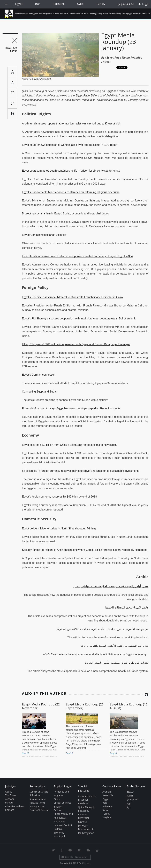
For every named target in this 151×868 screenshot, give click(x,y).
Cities (56, 14)
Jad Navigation (86, 833)
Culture (85, 14)
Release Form (37, 803)
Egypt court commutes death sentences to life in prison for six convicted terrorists (71, 171)
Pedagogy (127, 14)
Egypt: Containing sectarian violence (44, 235)
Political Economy (112, 14)
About (8, 792)
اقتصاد (130, 796)
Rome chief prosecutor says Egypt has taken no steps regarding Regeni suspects (71, 408)
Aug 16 (113, 753)
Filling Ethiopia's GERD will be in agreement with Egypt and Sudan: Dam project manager (76, 344)
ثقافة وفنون (132, 800)
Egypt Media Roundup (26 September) (85, 706)
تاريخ (129, 804)
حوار (129, 808)
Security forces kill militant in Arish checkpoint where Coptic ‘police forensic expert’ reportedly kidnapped (85, 550)
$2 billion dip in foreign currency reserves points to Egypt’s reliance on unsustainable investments (81, 471)
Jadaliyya (9, 13)
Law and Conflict (63, 825)
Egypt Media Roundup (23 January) (119, 42)
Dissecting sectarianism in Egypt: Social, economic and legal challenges (65, 214)
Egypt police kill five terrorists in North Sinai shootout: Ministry (59, 528)
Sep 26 (69, 753)
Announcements (87, 796)
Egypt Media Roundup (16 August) (129, 706)
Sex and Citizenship (70, 14)
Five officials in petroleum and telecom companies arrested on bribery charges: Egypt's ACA (77, 256)
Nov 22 (25, 753)
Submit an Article (39, 792)
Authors (9, 799)
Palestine (59, 4)
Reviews (137, 14)
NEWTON (146, 14)
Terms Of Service (39, 810)
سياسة (130, 792)
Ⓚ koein (86, 863)
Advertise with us (14, 806)
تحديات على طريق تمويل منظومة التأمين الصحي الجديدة (117, 663)
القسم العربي (126, 4)
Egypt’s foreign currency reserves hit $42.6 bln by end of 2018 (59, 497)
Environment (21, 14)
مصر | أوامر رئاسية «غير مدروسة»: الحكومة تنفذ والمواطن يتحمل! (111, 586)
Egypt (19, 4)
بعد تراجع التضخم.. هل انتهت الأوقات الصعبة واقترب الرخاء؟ (115, 646)
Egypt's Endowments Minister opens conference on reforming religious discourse (71, 192)
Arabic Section (136, 786)
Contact (9, 810)
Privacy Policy (37, 806)
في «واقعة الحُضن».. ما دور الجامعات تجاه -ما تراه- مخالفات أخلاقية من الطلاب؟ (103, 629)
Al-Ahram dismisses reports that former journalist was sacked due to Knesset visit (71, 124)
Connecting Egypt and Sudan (40, 392)
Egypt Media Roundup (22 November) (41, 706)
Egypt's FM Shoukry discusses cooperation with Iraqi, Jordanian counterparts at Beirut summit (79, 318)
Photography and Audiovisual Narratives (63, 818)
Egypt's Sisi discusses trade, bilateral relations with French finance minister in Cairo (72, 297)
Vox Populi (59, 836)
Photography (96, 14)
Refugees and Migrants (40, 14)
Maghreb (107, 817)
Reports (82, 822)
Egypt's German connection (39, 375)
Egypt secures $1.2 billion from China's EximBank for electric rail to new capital (70, 445)
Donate (9, 803)
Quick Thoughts (87, 807)
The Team (11, 795)
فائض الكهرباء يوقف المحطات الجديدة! (127, 608)
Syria (80, 4)
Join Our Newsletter (75, 857)
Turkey (101, 4)
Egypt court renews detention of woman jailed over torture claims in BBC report (70, 145)
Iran (38, 4)
